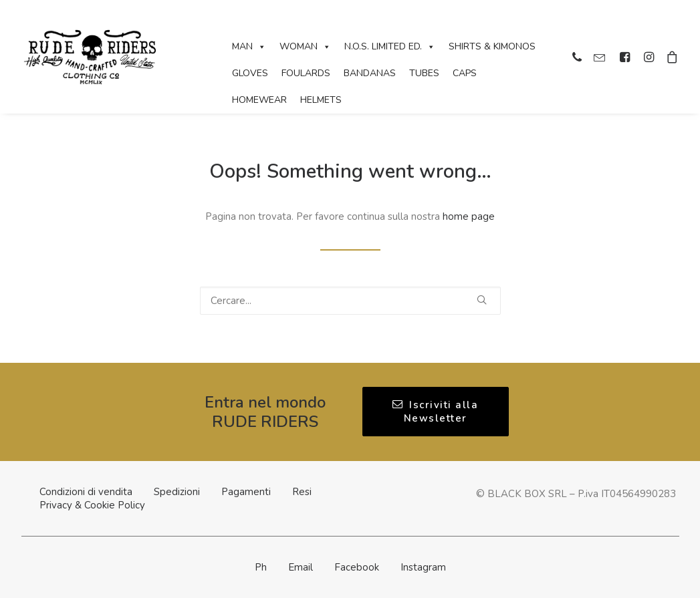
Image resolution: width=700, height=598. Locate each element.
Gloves (250, 73)
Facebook (357, 567)
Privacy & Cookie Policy (92, 505)
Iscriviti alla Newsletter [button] (437, 412)
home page (469, 216)
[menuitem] (579, 57)
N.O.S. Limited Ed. (390, 46)
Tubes (424, 73)
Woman (305, 46)
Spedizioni (177, 492)
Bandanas (370, 73)
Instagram (423, 567)
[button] (579, 57)
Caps (465, 73)
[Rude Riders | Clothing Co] (90, 57)
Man (249, 46)
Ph (261, 567)
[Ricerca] (350, 301)
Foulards (306, 73)
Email (301, 567)
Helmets (321, 100)
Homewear (259, 100)
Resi (302, 492)
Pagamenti (246, 492)
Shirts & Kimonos (492, 46)
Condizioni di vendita (86, 492)
